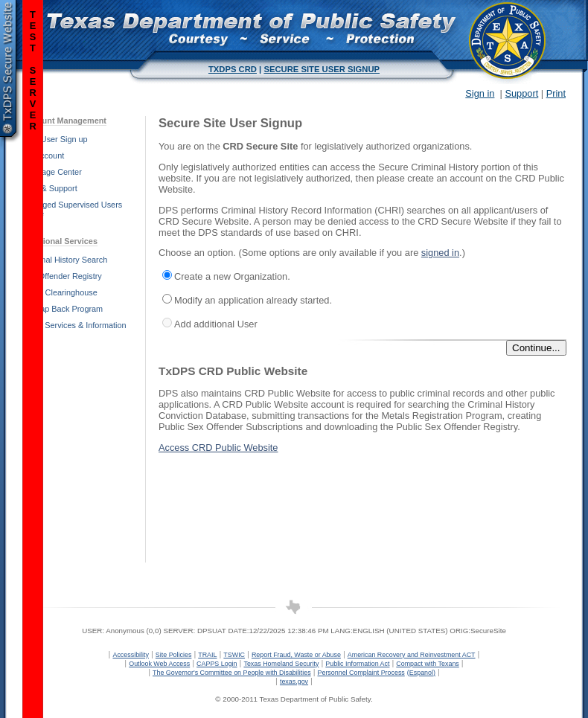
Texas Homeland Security (281, 664)
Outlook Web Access (159, 664)
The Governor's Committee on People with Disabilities (232, 673)
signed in (440, 253)
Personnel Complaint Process (361, 673)
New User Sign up (55, 139)
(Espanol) (421, 673)
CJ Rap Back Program (63, 309)
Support (521, 93)
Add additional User (216, 324)
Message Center (52, 172)
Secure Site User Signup (322, 69)
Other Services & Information (74, 325)
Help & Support (50, 188)
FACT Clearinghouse (60, 292)
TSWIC (234, 655)
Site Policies (174, 655)
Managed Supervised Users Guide (72, 209)
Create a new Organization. (232, 276)
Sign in (480, 93)
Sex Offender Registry (62, 276)
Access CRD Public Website (218, 448)
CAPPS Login (217, 664)
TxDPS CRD (233, 69)
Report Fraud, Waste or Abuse (296, 655)
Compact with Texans (427, 664)
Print (556, 93)
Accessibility (131, 655)
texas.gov (294, 682)
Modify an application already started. (253, 300)
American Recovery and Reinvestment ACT (412, 655)
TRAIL (207, 655)
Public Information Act (357, 664)
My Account (43, 156)
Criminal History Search (65, 260)
